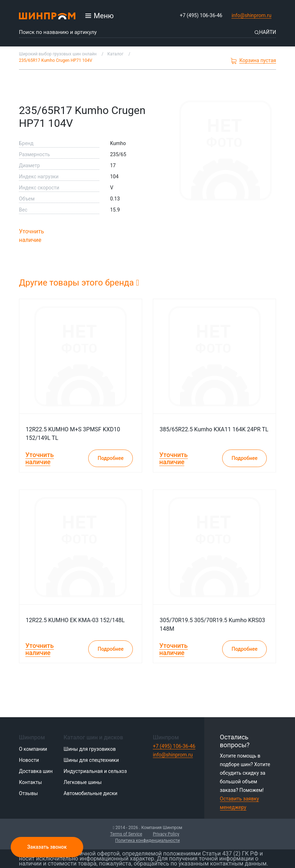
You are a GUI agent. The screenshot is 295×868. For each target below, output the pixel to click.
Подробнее (111, 458)
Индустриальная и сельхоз (95, 771)
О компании (33, 749)
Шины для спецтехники (91, 760)
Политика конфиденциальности (148, 840)
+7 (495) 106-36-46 (201, 15)
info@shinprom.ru (251, 15)
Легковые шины (83, 782)
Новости (29, 760)
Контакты (30, 782)
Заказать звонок (47, 847)
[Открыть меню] (100, 16)
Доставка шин (36, 771)
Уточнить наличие (31, 236)
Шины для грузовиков (90, 749)
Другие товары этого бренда (79, 283)
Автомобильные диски (91, 793)
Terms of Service (126, 834)
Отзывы (28, 793)
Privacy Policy (166, 834)
